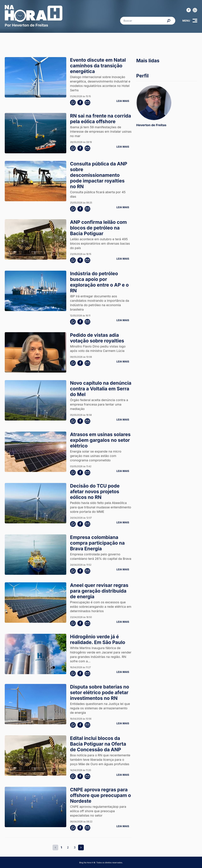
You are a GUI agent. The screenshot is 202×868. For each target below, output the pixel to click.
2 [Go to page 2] (68, 847)
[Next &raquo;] (81, 847)
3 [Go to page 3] (75, 847)
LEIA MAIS (123, 101)
